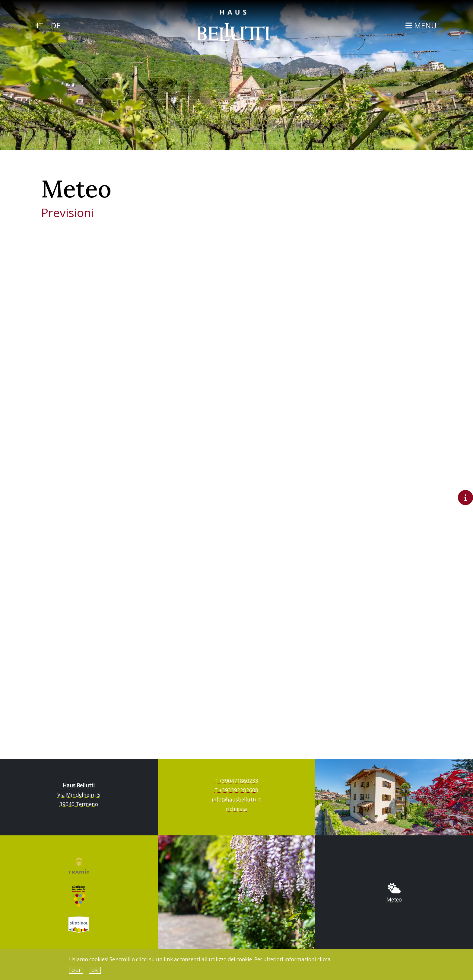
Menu (421, 26)
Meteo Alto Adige (237, 479)
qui (76, 970)
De (56, 26)
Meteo (394, 900)
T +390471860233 (236, 781)
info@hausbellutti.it (236, 800)
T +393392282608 (236, 790)
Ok (95, 970)
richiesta (237, 809)
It (40, 26)
